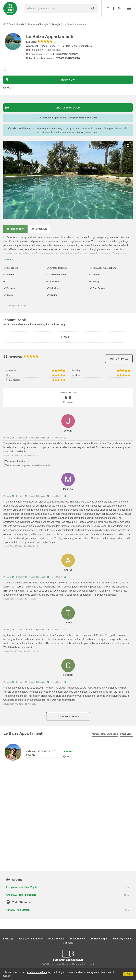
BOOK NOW (40, 80)
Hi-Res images (99, 939)
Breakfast (39, 229)
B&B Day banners (123, 939)
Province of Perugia (38, 24)
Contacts (68, 943)
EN (121, 9)
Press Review (78, 939)
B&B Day (8, 24)
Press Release (56, 939)
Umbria (20, 24)
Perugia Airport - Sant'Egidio (22, 887)
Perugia (56, 24)
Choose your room (43, 108)
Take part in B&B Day (31, 939)
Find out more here (37, 972)
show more (9, 259)
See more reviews (68, 716)
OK (128, 974)
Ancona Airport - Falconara (21, 895)
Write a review (119, 359)
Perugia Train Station (18, 910)
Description (15, 229)
